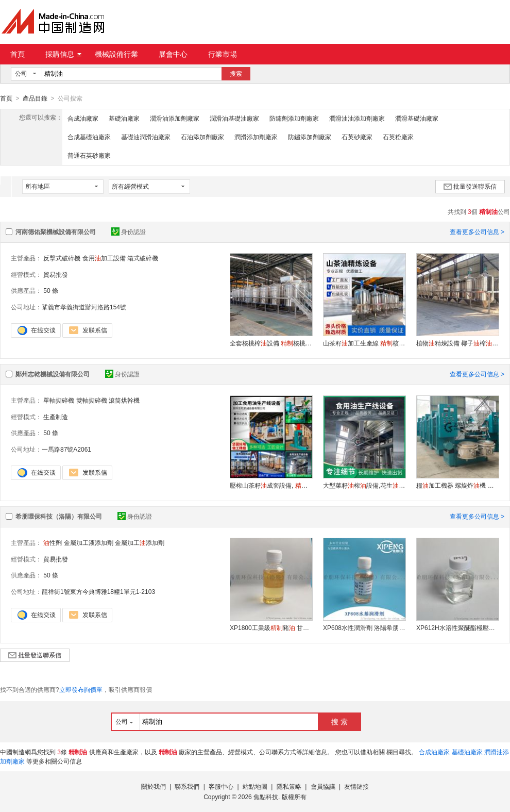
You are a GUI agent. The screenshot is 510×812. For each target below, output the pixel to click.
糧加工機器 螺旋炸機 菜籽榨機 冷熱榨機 (457, 485)
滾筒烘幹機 (124, 400)
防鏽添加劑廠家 (310, 137)
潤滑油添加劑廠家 (175, 118)
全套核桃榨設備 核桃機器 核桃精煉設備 (271, 343)
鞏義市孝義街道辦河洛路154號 (84, 307)
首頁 (18, 54)
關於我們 (154, 786)
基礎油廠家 (124, 118)
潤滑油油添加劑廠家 (357, 118)
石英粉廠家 (398, 137)
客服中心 (221, 786)
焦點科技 (266, 797)
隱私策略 (289, 786)
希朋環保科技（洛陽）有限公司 (59, 516)
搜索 (236, 74)
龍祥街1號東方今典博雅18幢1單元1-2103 (98, 591)
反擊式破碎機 (62, 258)
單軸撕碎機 (59, 400)
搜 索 (339, 721)
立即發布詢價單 (81, 689)
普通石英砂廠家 (89, 155)
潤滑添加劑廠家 (256, 137)
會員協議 (323, 786)
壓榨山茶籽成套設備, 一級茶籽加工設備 (271, 485)
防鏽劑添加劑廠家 (294, 118)
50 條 (51, 290)
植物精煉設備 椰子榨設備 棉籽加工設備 (457, 343)
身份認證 (129, 231)
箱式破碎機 (143, 258)
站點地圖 (255, 786)
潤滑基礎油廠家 (417, 118)
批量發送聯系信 (470, 186)
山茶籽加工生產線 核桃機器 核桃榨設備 (364, 343)
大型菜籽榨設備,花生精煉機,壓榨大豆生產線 (364, 485)
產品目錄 (35, 98)
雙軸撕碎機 (92, 400)
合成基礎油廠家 (89, 137)
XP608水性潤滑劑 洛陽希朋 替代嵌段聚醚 (364, 627)
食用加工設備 (104, 258)
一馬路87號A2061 (66, 449)
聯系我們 (187, 786)
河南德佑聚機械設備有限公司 (56, 231)
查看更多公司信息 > (477, 231)
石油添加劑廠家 (202, 137)
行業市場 (223, 54)
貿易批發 (56, 274)
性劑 (53, 542)
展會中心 (173, 54)
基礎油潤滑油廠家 (146, 137)
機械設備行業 (116, 54)
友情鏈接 (356, 786)
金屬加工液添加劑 (89, 542)
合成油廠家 (83, 118)
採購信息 (63, 54)
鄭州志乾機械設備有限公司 (53, 374)
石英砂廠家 (357, 137)
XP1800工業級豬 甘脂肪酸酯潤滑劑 (271, 627)
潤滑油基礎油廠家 (234, 118)
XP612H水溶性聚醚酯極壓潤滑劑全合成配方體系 (457, 627)
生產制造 (56, 417)
